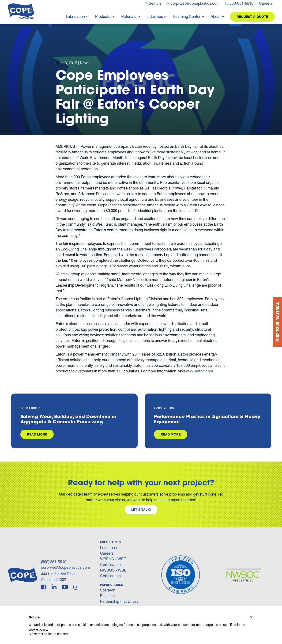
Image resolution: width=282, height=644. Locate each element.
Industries (155, 16)
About (216, 16)
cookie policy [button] (38, 629)
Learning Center (187, 16)
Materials (128, 16)
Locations (108, 547)
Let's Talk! (141, 510)
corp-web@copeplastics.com (66, 567)
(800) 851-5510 (54, 562)
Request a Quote (252, 17)
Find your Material (277, 322)
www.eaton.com (199, 371)
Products (103, 16)
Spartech (108, 590)
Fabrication (75, 16)
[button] (251, 617)
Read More (37, 434)
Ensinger (107, 596)
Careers (107, 553)
